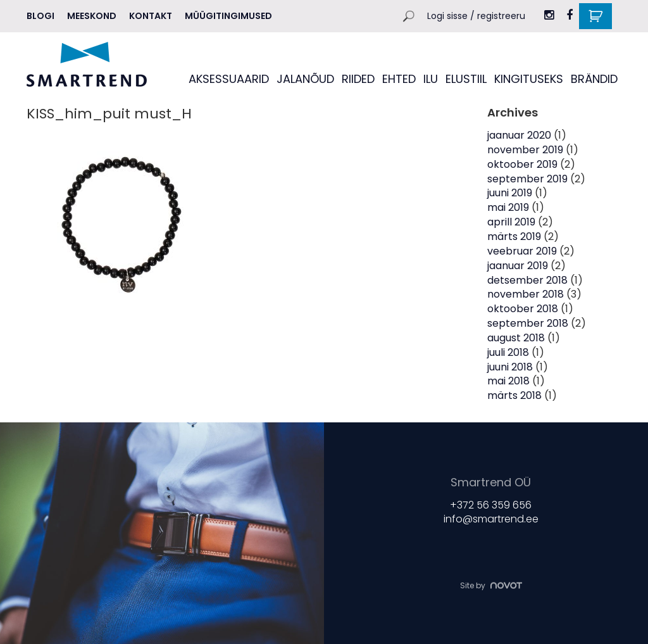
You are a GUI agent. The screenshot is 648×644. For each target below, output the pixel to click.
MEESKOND (92, 16)
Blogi (40, 16)
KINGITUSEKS (529, 79)
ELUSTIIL (466, 79)
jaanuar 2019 (518, 266)
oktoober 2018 (523, 309)
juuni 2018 (510, 367)
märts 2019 (514, 237)
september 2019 (527, 179)
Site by (491, 585)
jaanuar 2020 (519, 135)
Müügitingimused (228, 16)
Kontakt (151, 16)
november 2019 (525, 150)
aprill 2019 (511, 222)
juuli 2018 (508, 352)
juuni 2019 (510, 193)
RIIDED (358, 79)
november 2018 (526, 294)
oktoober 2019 (522, 164)
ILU (431, 79)
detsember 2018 (527, 280)
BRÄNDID (594, 79)
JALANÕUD (305, 79)
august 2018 (516, 338)
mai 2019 (508, 207)
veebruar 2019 (522, 251)
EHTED (399, 79)
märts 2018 (514, 395)
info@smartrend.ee (491, 519)
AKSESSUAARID (229, 79)
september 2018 (528, 323)
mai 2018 (508, 381)
